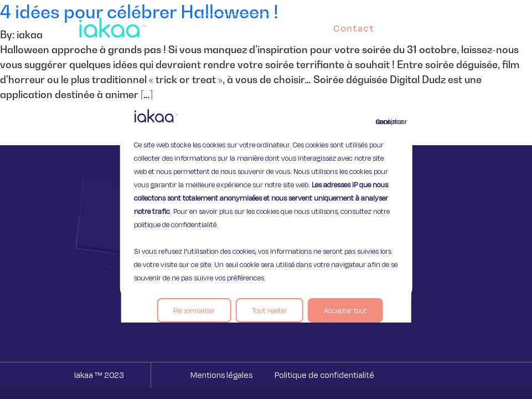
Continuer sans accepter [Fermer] (383, 121)
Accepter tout (345, 310)
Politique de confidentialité (324, 375)
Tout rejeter (270, 310)
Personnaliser (194, 310)
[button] (446, 25)
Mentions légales (221, 375)
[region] (266, 199)
